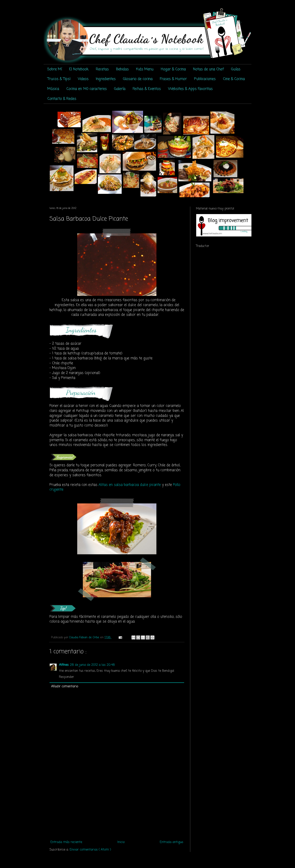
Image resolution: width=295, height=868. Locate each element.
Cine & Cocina (234, 79)
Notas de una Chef (208, 69)
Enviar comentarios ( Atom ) (90, 850)
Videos (83, 79)
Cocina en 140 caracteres (87, 89)
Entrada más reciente (66, 842)
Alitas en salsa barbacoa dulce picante (130, 485)
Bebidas (122, 69)
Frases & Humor (173, 79)
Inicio (121, 842)
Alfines (64, 665)
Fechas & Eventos (147, 89)
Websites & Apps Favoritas (190, 89)
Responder (67, 677)
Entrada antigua (171, 842)
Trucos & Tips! (59, 79)
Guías (236, 69)
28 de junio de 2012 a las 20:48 (92, 665)
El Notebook (79, 69)
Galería (120, 89)
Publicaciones (205, 79)
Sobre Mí (54, 69)
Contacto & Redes (62, 99)
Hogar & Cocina (173, 69)
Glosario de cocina (138, 79)
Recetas (102, 69)
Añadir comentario (65, 687)
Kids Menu (145, 69)
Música (53, 89)
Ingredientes (106, 79)
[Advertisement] (117, 809)
